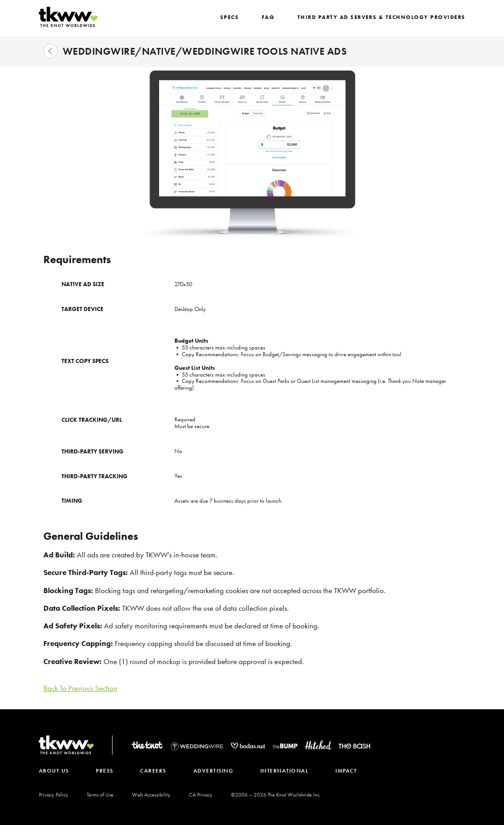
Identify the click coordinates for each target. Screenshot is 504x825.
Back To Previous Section (80, 688)
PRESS (106, 771)
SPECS (238, 17)
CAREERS (155, 771)
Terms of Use (100, 795)
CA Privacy (201, 795)
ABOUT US (54, 771)
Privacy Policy (54, 795)
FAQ (276, 17)
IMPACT (349, 771)
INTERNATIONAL (287, 771)
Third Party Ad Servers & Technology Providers (385, 17)
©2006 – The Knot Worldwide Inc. (276, 795)
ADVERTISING (215, 771)
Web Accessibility (151, 795)
